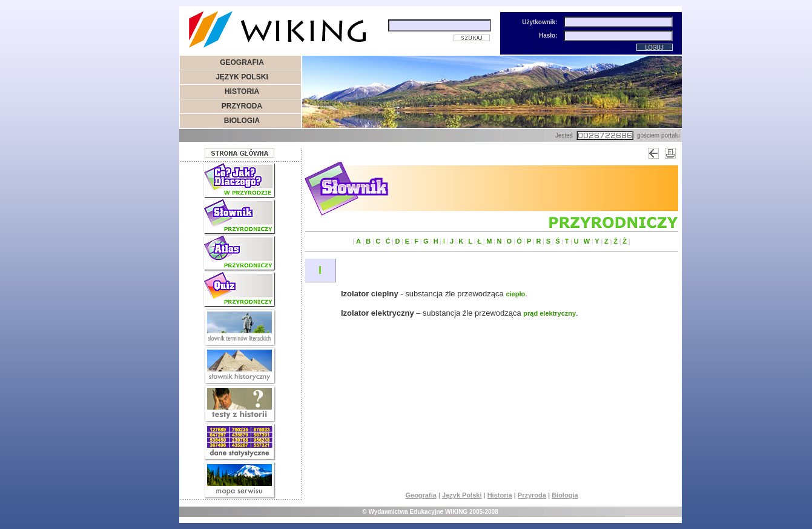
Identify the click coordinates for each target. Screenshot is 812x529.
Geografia (421, 495)
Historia (500, 495)
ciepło (515, 294)
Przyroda (532, 495)
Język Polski (462, 495)
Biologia (565, 495)
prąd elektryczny (550, 313)
